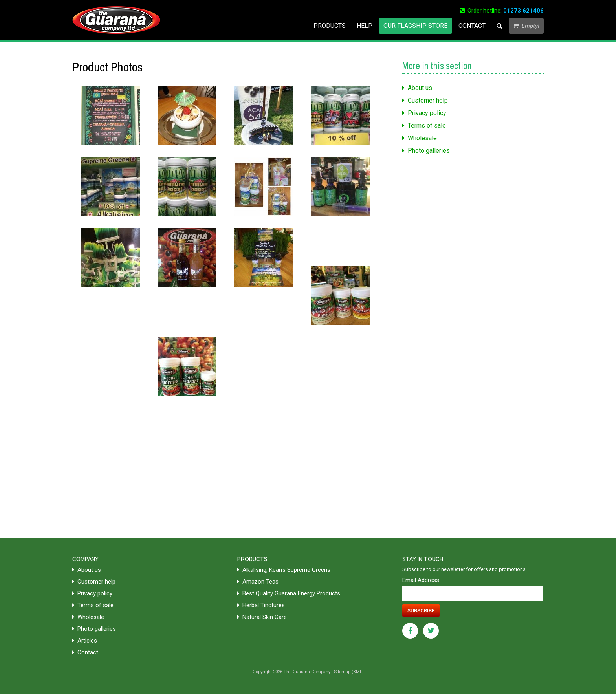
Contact (472, 26)
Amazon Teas (258, 582)
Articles (85, 641)
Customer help (425, 100)
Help (365, 26)
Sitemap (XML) (349, 672)
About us (417, 88)
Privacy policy (424, 113)
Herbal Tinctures (261, 605)
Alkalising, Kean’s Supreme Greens (284, 570)
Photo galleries (426, 151)
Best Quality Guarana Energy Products (289, 593)
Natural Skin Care (262, 617)
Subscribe (421, 611)
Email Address (421, 580)
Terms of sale (424, 125)
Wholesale (420, 138)
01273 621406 (523, 11)
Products (330, 26)
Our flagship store (415, 26)
